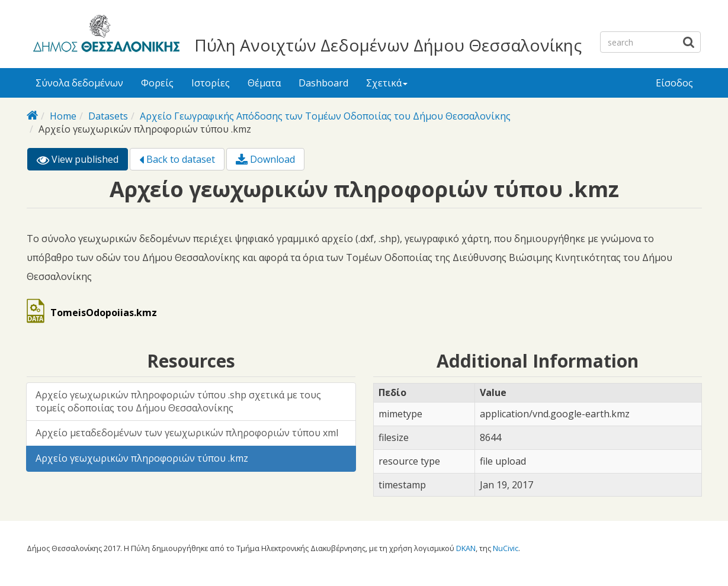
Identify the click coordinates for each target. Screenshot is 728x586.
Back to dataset (177, 159)
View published (82, 161)
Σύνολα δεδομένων (79, 83)
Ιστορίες (211, 83)
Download (265, 159)
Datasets (108, 116)
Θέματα (264, 83)
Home (63, 116)
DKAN (466, 548)
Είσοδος (674, 83)
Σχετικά (387, 83)
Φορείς (157, 83)
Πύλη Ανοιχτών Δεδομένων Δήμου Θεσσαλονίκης (388, 45)
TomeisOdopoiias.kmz (104, 313)
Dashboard (323, 83)
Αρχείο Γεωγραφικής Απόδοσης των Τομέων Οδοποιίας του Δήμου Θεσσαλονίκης (325, 116)
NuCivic (506, 548)
